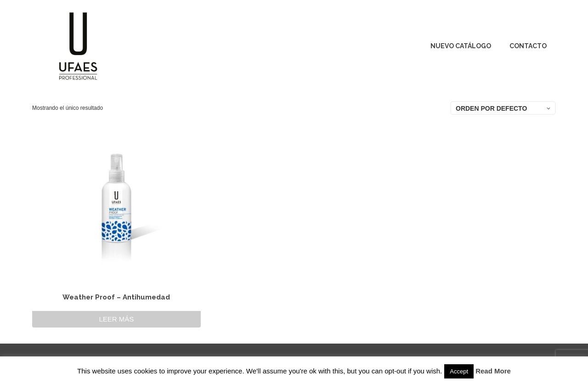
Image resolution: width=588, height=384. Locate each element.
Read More (493, 371)
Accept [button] (459, 371)
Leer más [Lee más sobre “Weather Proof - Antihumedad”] (116, 319)
